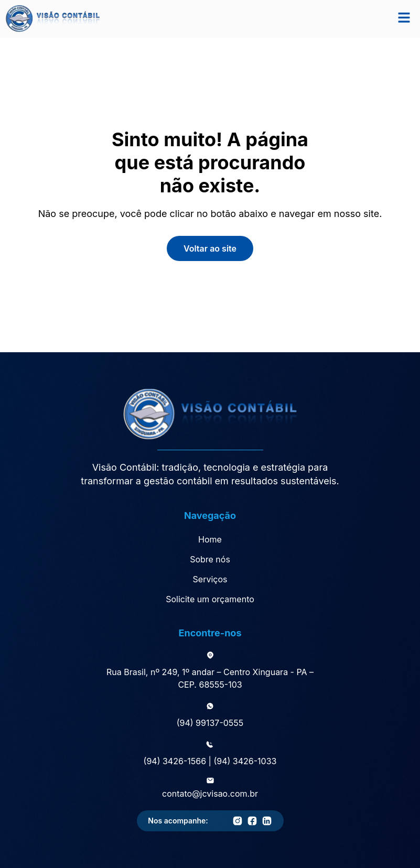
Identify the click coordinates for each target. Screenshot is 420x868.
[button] (404, 18)
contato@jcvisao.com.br (210, 794)
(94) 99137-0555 (210, 723)
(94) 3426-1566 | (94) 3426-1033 (210, 761)
